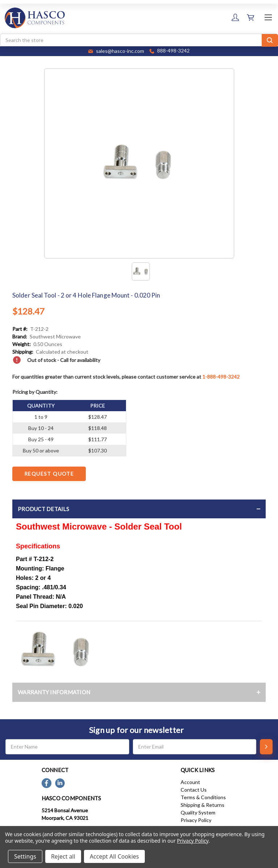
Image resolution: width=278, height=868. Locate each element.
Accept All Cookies (114, 856)
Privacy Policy (196, 820)
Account (190, 782)
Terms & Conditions (203, 797)
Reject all (63, 856)
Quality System (198, 812)
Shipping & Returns (203, 805)
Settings (25, 856)
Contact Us (194, 790)
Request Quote (49, 474)
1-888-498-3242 (221, 377)
